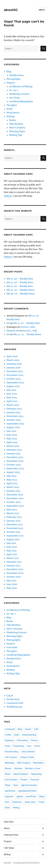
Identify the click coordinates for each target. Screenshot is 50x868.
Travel (41, 802)
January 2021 (13, 566)
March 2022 (13, 513)
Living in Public (27, 757)
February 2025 (14, 409)
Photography (13, 79)
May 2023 (12, 480)
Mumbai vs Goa (33, 768)
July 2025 (11, 390)
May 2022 (12, 510)
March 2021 (13, 558)
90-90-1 (14, 90)
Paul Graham (11, 780)
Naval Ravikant (21, 774)
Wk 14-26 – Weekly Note (20, 282)
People (24, 780)
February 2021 (14, 562)
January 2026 (14, 368)
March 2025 (13, 405)
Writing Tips (16, 135)
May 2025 (12, 397)
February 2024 (14, 450)
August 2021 (13, 539)
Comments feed (15, 703)
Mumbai (18, 768)
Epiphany (9, 740)
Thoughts (12, 105)
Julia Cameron (28, 752)
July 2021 (11, 543)
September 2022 (15, 506)
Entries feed (13, 699)
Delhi (17, 735)
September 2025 (15, 383)
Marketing (10, 763)
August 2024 (13, 427)
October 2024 (14, 420)
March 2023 (13, 487)
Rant (16, 785)
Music (8, 774)
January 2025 (14, 412)
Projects (11, 83)
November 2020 (15, 573)
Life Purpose (11, 757)
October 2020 (14, 577)
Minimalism (39, 763)
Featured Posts (11, 835)
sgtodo (20, 796)
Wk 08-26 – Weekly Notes (21, 294)
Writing (11, 116)
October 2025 (14, 379)
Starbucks (17, 802)
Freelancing (18, 746)
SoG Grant (15, 98)
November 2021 (15, 528)
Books (12, 120)
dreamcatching (29, 735)
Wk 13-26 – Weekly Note (20, 286)
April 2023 (12, 483)
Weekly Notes (16, 75)
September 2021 (15, 536)
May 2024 (12, 439)
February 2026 (14, 364)
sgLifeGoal (10, 791)
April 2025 (12, 401)
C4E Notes (9, 848)
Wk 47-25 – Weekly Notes (27, 334)
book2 (28, 729)
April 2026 (12, 356)
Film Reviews (16, 124)
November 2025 (15, 375)
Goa (29, 746)
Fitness (34, 740)
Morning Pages (17, 131)
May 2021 (12, 551)
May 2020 (12, 588)
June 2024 (12, 435)
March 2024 (13, 446)
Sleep (42, 796)
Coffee (8, 735)
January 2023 (13, 491)
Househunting (12, 752)
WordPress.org (14, 707)
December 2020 (15, 569)
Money (8, 768)
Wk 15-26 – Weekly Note (20, 279)
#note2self (10, 729)
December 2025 (15, 371)
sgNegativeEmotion (27, 791)
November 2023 (15, 461)
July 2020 (11, 580)
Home (37, 746)
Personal (34, 780)
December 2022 (15, 495)
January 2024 (14, 453)
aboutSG (11, 10)
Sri (8, 323)
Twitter (8, 196)
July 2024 (11, 431)
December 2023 (15, 457)
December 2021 (15, 524)
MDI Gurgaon (24, 763)
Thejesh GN (13, 331)
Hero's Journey (17, 128)
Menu (42, 10)
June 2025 (12, 394)
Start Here (9, 822)
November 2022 (15, 498)
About (7, 828)
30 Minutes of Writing (21, 86)
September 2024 (15, 424)
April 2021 (12, 554)
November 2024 (15, 416)
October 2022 (14, 502)
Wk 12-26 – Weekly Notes (20, 290)
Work (9, 109)
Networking (36, 774)
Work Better (13, 113)
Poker (8, 785)
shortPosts (31, 796)
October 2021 (13, 532)
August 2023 (13, 472)
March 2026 (13, 360)
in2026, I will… (28, 327)
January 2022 (14, 521)
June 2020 (12, 584)
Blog (9, 72)
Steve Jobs (30, 802)
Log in (10, 695)
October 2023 (14, 465)
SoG (7, 802)
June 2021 (12, 547)
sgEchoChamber (29, 785)
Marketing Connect (19, 94)
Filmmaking (22, 740)
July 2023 (11, 476)
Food (7, 746)
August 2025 (13, 386)
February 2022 (14, 517)
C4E (36, 729)
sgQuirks (9, 796)
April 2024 (12, 442)
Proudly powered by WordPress (27, 863)
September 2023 (15, 468)
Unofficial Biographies (21, 101)
